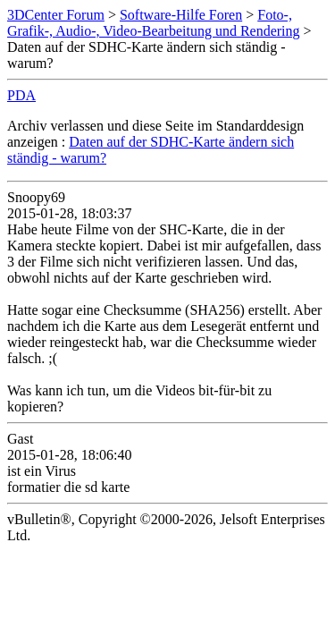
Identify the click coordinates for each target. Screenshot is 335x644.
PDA (21, 95)
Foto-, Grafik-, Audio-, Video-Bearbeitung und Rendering (154, 23)
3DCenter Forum (56, 15)
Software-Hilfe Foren (181, 15)
